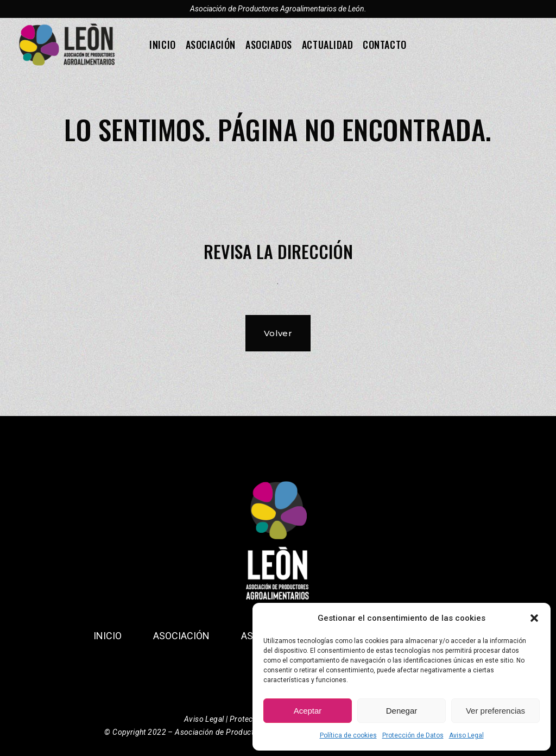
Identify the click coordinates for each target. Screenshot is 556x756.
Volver (278, 333)
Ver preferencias (495, 711)
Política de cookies (348, 735)
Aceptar (308, 711)
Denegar (402, 711)
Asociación (181, 636)
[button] (534, 618)
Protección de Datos (413, 735)
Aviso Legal (466, 735)
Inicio (108, 636)
